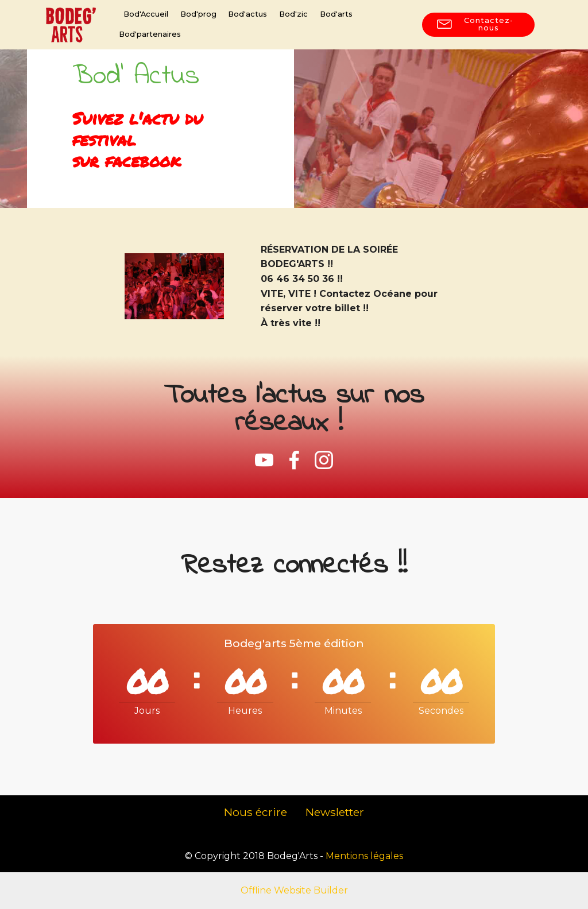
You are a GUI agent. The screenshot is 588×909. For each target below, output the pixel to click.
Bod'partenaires (150, 34)
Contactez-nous (475, 24)
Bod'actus (247, 14)
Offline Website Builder (294, 890)
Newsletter (335, 812)
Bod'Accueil (146, 14)
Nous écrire (256, 812)
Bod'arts (336, 14)
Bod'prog (198, 14)
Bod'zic (293, 14)
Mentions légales (364, 856)
